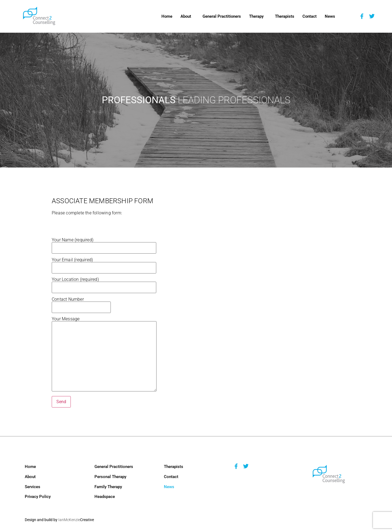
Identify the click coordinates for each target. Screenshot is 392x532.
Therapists (285, 16)
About (186, 16)
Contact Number (81, 303)
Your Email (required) (104, 264)
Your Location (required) (104, 284)
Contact (310, 16)
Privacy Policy (38, 497)
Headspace (105, 497)
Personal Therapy (110, 477)
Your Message (104, 355)
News (330, 16)
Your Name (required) (104, 244)
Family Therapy (108, 487)
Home (167, 16)
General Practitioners (222, 16)
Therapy (256, 16)
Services (33, 487)
